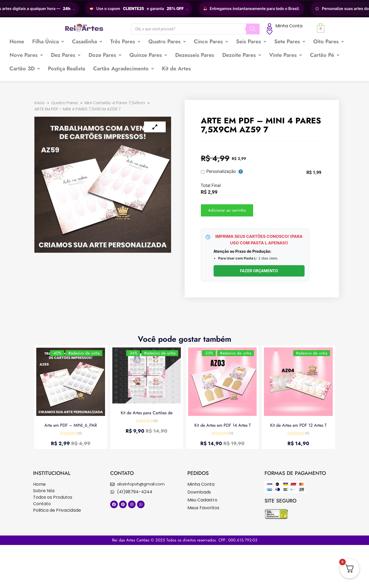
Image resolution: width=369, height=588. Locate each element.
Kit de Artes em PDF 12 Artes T (298, 425)
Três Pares (125, 42)
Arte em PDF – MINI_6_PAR (71, 425)
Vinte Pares (285, 55)
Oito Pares (329, 42)
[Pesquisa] (253, 29)
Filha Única (48, 42)
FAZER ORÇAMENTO (259, 271)
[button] (48, 42)
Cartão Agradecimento (123, 69)
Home (17, 42)
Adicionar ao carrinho (227, 210)
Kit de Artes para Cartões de (147, 413)
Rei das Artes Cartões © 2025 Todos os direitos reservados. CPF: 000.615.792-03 (185, 540)
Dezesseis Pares (195, 55)
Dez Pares (66, 55)
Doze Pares (105, 55)
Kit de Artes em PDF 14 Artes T (223, 425)
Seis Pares (251, 42)
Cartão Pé (325, 55)
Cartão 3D (25, 69)
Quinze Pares (148, 55)
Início (40, 103)
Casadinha (87, 42)
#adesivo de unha (83, 354)
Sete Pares (290, 42)
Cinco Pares (211, 42)
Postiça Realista (66, 69)
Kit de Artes (176, 69)
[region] (184, 9)
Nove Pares (26, 55)
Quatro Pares (167, 42)
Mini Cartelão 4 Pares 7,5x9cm (115, 103)
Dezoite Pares (242, 55)
